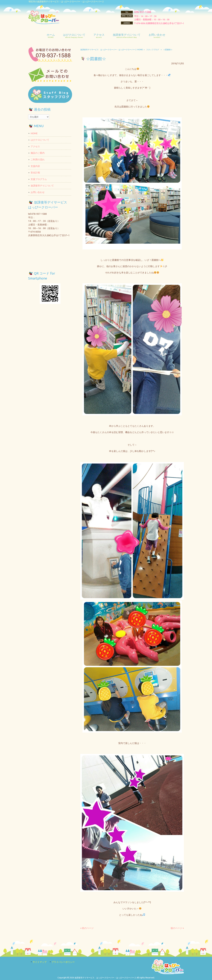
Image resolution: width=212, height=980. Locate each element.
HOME (34, 133)
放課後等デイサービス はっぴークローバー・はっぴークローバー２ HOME (112, 50)
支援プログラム (39, 179)
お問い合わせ (38, 192)
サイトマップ (40, 962)
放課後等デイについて (42, 186)
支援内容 (35, 166)
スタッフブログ (153, 50)
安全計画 (35, 173)
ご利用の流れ (38, 160)
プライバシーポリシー (63, 962)
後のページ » (177, 928)
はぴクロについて (40, 140)
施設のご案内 (38, 153)
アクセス (35, 146)
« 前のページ (87, 928)
